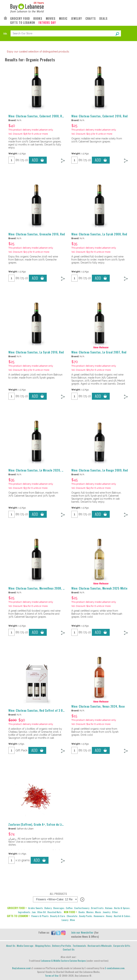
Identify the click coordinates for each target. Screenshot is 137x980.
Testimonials (79, 946)
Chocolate (72, 916)
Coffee (69, 908)
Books (82, 912)
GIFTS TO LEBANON (23, 23)
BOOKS (38, 19)
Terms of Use (52, 975)
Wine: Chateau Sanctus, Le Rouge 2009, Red (100, 470)
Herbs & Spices (122, 908)
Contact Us (69, 949)
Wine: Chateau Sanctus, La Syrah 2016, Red (36, 352)
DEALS (103, 19)
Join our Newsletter (82, 932)
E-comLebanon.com (115, 968)
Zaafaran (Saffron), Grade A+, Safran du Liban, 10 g (41, 824)
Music (98, 912)
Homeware (99, 916)
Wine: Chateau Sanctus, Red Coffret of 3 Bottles (40, 710)
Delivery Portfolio (62, 946)
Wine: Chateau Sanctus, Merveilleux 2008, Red (38, 588)
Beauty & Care (58, 916)
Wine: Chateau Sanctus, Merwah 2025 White (99, 588)
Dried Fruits (97, 908)
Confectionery (82, 908)
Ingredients (24, 912)
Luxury (65, 920)
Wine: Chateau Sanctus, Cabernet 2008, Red (37, 116)
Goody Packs (86, 916)
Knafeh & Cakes (122, 916)
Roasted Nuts (54, 912)
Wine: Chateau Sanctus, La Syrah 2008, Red (99, 234)
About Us (11, 946)
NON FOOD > (70, 912)
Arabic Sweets (35, 908)
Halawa (109, 908)
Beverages (59, 908)
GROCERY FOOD (20, 19)
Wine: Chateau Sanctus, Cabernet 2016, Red (100, 116)
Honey (109, 916)
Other (115, 912)
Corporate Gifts (122, 946)
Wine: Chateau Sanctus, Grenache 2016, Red (37, 234)
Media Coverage (25, 946)
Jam (34, 912)
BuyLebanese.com (21, 968)
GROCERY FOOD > (17, 908)
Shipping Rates (43, 946)
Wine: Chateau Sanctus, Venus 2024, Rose (98, 706)
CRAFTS (91, 19)
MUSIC (63, 19)
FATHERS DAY (47, 23)
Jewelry (107, 912)
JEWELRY (76, 19)
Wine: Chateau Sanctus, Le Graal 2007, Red (99, 352)
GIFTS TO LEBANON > (18, 916)
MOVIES (51, 19)
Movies (90, 912)
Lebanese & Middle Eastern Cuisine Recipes (63, 961)
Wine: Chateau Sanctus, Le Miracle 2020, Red (37, 470)
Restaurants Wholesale (100, 946)
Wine (72, 920)
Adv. (5, 33)
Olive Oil (42, 912)
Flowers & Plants (40, 916)
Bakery (48, 908)
